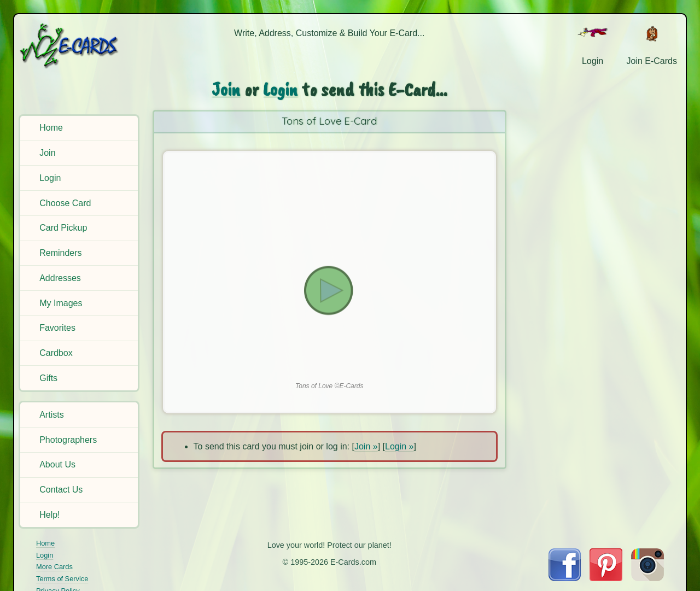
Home (51, 128)
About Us (57, 464)
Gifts (48, 378)
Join (47, 153)
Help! (49, 515)
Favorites (57, 328)
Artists (51, 415)
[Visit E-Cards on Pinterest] (606, 578)
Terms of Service (62, 579)
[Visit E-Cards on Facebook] (565, 578)
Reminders (60, 253)
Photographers (68, 440)
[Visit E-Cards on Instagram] (647, 578)
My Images (61, 303)
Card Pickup (63, 228)
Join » (366, 446)
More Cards (54, 567)
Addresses (60, 278)
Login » (399, 446)
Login (50, 178)
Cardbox (56, 353)
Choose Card (65, 203)
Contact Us (61, 490)
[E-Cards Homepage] (81, 46)
